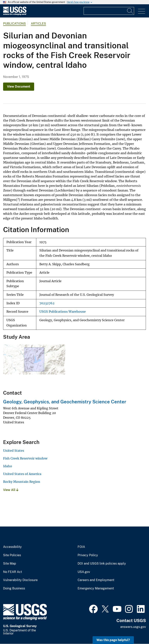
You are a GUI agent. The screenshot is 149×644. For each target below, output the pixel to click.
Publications (14, 24)
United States (14, 451)
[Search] (130, 11)
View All (11, 490)
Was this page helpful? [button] (113, 640)
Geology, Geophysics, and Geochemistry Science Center (65, 402)
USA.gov (84, 572)
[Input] (109, 11)
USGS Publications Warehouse (63, 312)
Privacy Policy (88, 555)
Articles (38, 24)
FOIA (81, 547)
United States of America (22, 474)
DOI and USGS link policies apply (102, 564)
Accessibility (12, 547)
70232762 (47, 303)
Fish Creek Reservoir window (25, 458)
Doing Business (14, 588)
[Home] (15, 14)
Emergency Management (96, 588)
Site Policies (12, 555)
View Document (19, 87)
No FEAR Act (13, 572)
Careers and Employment (96, 580)
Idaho (8, 466)
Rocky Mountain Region (22, 482)
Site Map (10, 564)
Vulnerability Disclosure (20, 580)
